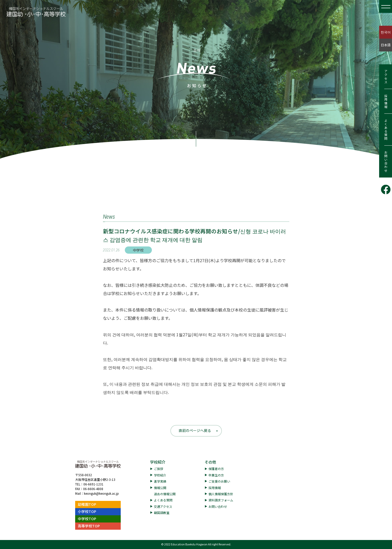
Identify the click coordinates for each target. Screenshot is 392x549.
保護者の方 (216, 469)
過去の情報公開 (165, 494)
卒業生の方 (216, 475)
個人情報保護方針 (221, 494)
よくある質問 (386, 130)
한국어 (386, 32)
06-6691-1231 (93, 484)
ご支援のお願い (219, 481)
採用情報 (386, 101)
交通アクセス (163, 506)
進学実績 (160, 481)
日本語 (386, 45)
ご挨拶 (159, 469)
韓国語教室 (162, 513)
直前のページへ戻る (195, 430)
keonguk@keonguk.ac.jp (101, 493)
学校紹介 (158, 462)
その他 (210, 462)
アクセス (386, 77)
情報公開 (160, 488)
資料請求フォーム (221, 500)
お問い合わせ (386, 162)
